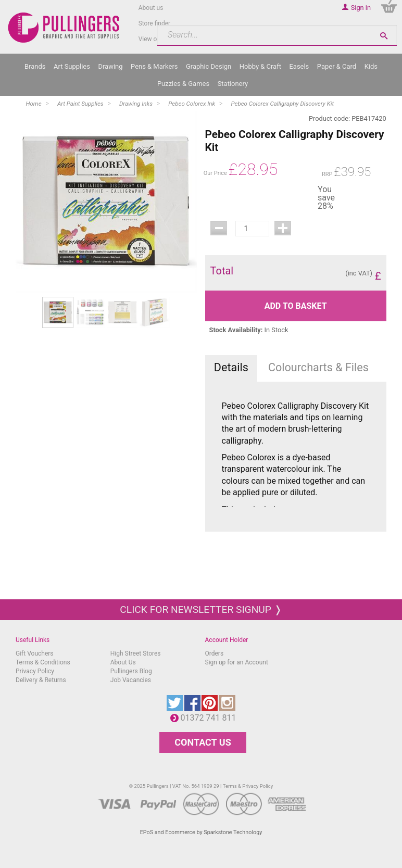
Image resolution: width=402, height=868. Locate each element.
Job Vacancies (131, 680)
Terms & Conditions (43, 662)
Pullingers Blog (131, 671)
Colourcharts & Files (318, 367)
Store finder (155, 23)
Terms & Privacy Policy (248, 786)
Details (231, 367)
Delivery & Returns (41, 680)
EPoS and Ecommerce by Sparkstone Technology (201, 832)
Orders (215, 653)
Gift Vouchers (35, 653)
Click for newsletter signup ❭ (201, 609)
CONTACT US (203, 742)
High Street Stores (136, 653)
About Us (123, 662)
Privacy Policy (35, 671)
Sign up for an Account (237, 662)
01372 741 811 (211, 718)
